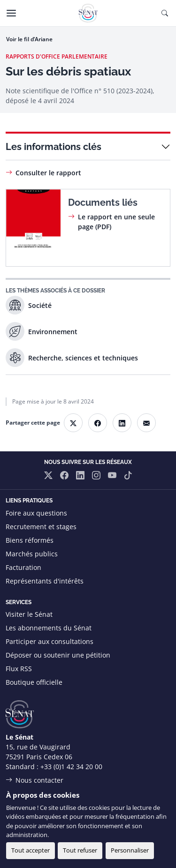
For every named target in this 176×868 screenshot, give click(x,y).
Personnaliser (130, 850)
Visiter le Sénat (29, 614)
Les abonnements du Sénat (49, 628)
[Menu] (11, 13)
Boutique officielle (34, 682)
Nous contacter (39, 780)
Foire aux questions (36, 513)
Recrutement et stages (41, 527)
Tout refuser (80, 850)
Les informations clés (54, 147)
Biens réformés (30, 540)
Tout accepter (31, 850)
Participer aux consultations (50, 641)
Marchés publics (32, 554)
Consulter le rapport (48, 173)
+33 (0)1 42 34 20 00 (71, 767)
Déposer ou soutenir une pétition (58, 655)
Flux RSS (19, 669)
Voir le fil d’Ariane (29, 39)
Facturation (23, 567)
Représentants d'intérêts (45, 581)
